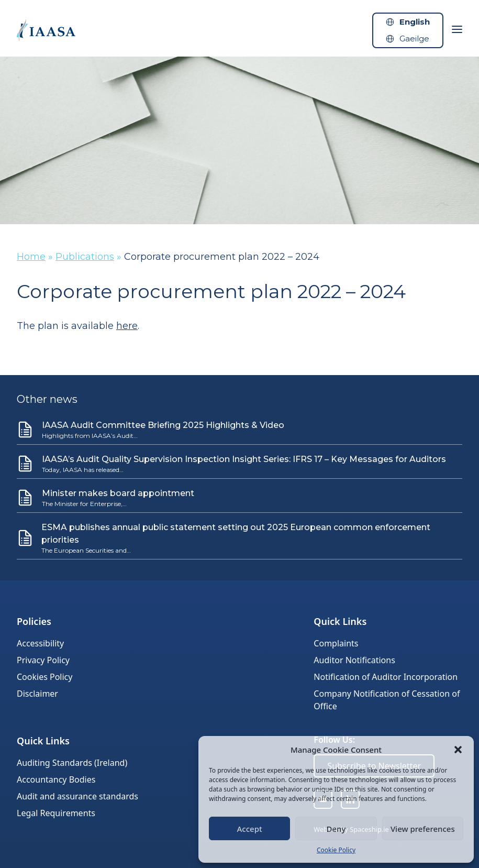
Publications (85, 257)
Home (31, 257)
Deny (336, 829)
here (127, 326)
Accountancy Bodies (56, 779)
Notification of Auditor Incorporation (386, 677)
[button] (458, 750)
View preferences (423, 829)
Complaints (336, 643)
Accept (250, 829)
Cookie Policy (336, 850)
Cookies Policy (44, 677)
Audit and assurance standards (77, 796)
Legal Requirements (56, 813)
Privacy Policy (43, 660)
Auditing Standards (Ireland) (72, 763)
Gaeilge (414, 39)
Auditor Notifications (354, 660)
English (415, 22)
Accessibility (40, 643)
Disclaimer (37, 694)
